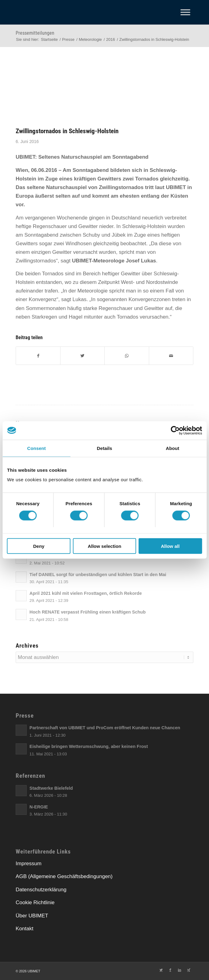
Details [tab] (105, 448)
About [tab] (172, 448)
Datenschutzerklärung (41, 890)
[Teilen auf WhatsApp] (127, 356)
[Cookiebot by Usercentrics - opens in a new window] (175, 430)
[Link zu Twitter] (161, 970)
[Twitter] (82, 356)
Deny (39, 546)
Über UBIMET (32, 916)
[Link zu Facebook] (170, 970)
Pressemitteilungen (35, 33)
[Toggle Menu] (185, 12)
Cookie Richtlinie (35, 903)
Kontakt (25, 929)
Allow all (170, 546)
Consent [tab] (36, 448)
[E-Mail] (171, 356)
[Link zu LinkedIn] (180, 970)
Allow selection (104, 546)
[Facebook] (38, 356)
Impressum (29, 864)
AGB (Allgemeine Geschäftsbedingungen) (64, 876)
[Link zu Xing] (189, 970)
